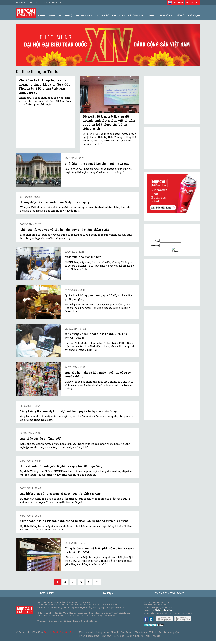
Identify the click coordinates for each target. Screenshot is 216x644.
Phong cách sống (89, 636)
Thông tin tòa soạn (169, 593)
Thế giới (180, 15)
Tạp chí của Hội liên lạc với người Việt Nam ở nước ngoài (39, 3)
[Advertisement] (172, 283)
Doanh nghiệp (135, 636)
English (175, 2)
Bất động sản (137, 15)
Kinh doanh (86, 632)
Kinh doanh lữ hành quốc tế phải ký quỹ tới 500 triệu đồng (61, 466)
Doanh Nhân (83, 15)
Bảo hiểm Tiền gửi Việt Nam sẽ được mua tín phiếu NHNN (61, 493)
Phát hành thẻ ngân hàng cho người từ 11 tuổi (97, 164)
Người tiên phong (122, 632)
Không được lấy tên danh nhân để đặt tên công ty (55, 202)
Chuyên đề (102, 15)
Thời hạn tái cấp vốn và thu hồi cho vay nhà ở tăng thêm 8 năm (65, 229)
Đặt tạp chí (192, 2)
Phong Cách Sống (160, 15)
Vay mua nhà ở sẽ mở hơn (83, 257)
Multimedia (153, 636)
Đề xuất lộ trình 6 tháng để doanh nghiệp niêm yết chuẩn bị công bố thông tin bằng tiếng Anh (109, 122)
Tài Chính (119, 15)
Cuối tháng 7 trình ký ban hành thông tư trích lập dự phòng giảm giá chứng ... (75, 521)
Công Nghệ (65, 15)
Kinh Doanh (47, 15)
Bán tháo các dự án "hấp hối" (40, 439)
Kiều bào (119, 636)
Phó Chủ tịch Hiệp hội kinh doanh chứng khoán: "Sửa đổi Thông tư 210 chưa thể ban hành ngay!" (44, 86)
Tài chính (155, 632)
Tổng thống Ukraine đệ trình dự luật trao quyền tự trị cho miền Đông (69, 411)
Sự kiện (108, 593)
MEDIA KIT (47, 593)
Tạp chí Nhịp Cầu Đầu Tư (58, 632)
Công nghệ (102, 632)
